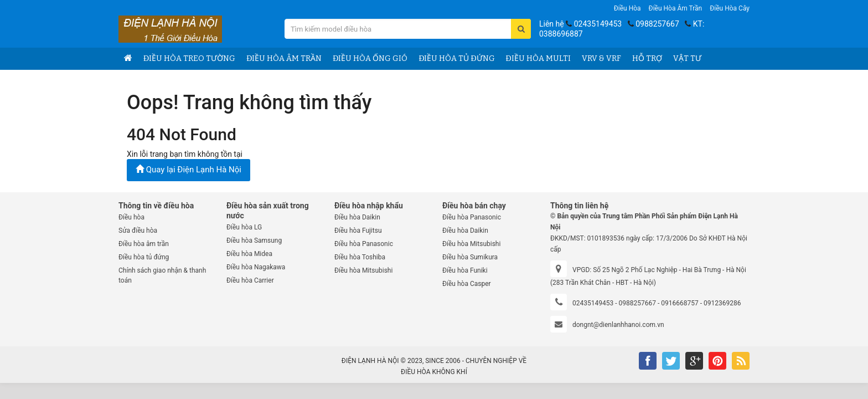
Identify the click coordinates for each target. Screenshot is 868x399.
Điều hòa (627, 8)
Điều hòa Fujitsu (358, 231)
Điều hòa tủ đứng (456, 58)
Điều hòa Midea (249, 254)
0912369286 (722, 303)
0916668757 (680, 303)
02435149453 (598, 24)
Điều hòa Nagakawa (256, 267)
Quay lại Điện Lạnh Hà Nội (188, 170)
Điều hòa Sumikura (470, 257)
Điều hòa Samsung (254, 241)
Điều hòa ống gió (370, 58)
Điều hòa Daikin (357, 217)
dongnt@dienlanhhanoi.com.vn (618, 325)
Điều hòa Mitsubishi (363, 270)
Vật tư (687, 58)
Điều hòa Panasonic (364, 244)
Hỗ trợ (647, 58)
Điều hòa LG (244, 227)
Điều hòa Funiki (465, 270)
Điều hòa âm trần (676, 8)
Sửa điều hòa (138, 231)
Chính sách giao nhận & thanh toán (162, 275)
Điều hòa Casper (467, 284)
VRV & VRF (601, 58)
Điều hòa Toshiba (360, 257)
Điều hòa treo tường (189, 58)
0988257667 (657, 24)
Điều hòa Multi (538, 58)
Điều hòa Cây (730, 8)
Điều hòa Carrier (250, 280)
